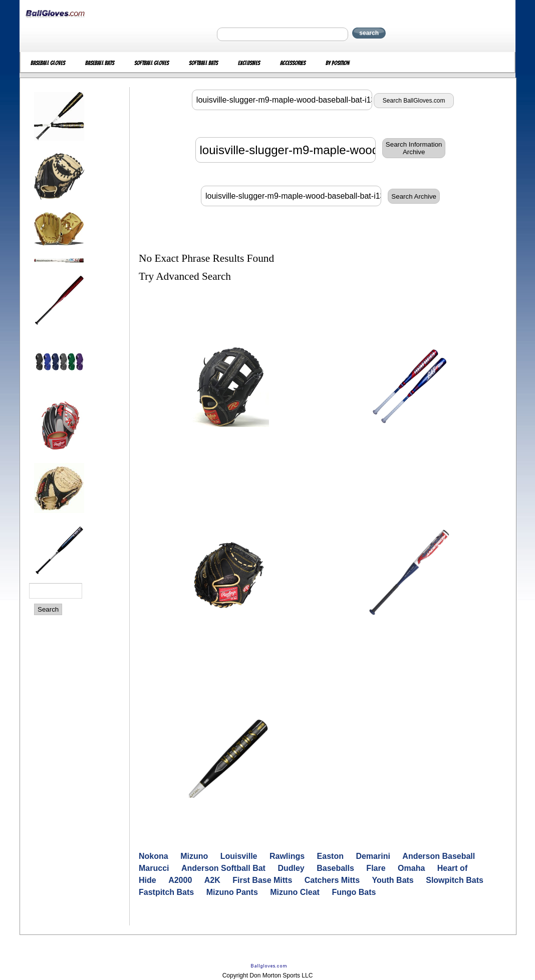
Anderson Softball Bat (223, 868)
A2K (212, 880)
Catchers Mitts (332, 880)
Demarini (373, 856)
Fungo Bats (354, 892)
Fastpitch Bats (166, 892)
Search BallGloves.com (414, 101)
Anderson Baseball (439, 856)
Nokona (154, 856)
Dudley (291, 868)
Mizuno (194, 856)
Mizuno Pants (232, 892)
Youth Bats (393, 880)
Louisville (239, 856)
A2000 (180, 880)
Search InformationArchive (414, 148)
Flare (376, 868)
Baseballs (335, 868)
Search (48, 609)
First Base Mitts (262, 880)
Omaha (411, 868)
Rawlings (287, 856)
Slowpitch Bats (455, 880)
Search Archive (414, 196)
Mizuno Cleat (295, 892)
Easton (330, 856)
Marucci (154, 868)
